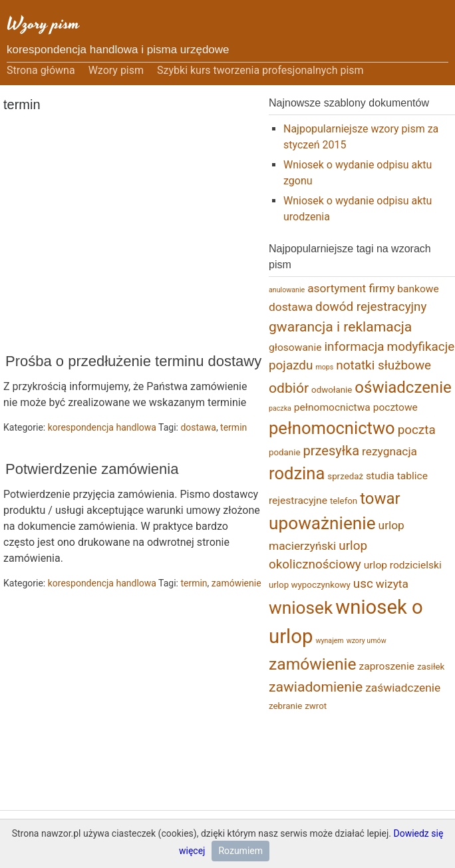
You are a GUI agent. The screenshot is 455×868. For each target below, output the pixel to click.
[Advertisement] (156, 234)
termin (233, 427)
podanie (285, 452)
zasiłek (431, 667)
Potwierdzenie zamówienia (92, 469)
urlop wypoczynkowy (310, 585)
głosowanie (295, 347)
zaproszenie (387, 666)
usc (363, 583)
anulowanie (287, 290)
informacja (354, 346)
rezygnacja (389, 451)
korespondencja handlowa (102, 427)
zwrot (316, 706)
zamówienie (236, 583)
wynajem (329, 641)
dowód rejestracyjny (371, 307)
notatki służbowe (383, 365)
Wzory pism (43, 24)
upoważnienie (322, 523)
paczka (280, 408)
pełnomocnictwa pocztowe (356, 407)
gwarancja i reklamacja (340, 326)
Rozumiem (240, 851)
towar (380, 499)
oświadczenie (403, 387)
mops (324, 367)
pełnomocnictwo (332, 428)
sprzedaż (345, 476)
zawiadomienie (316, 687)
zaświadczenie (403, 688)
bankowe (418, 289)
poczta (417, 430)
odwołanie (332, 390)
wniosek (301, 608)
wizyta (392, 584)
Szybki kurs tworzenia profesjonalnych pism (260, 70)
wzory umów (367, 641)
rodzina (297, 473)
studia (380, 476)
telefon (344, 501)
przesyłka (332, 451)
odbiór (289, 388)
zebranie (285, 706)
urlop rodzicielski (403, 565)
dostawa (198, 427)
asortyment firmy (351, 288)
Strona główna (41, 70)
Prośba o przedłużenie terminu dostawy (133, 361)
